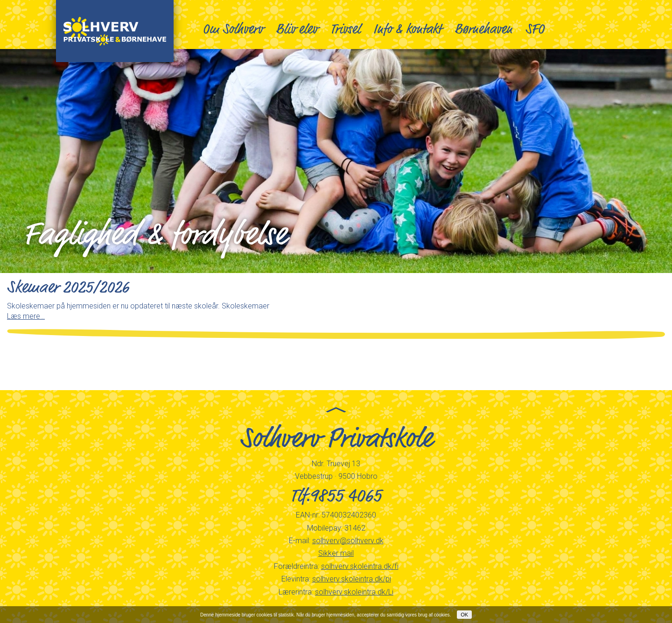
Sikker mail (336, 553)
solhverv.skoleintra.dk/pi (352, 579)
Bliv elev (297, 29)
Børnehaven (483, 29)
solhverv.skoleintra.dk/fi (360, 566)
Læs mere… (26, 316)
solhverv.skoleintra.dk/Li (354, 592)
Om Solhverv (233, 29)
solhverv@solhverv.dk (348, 541)
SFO (535, 29)
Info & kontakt (407, 29)
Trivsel (345, 29)
